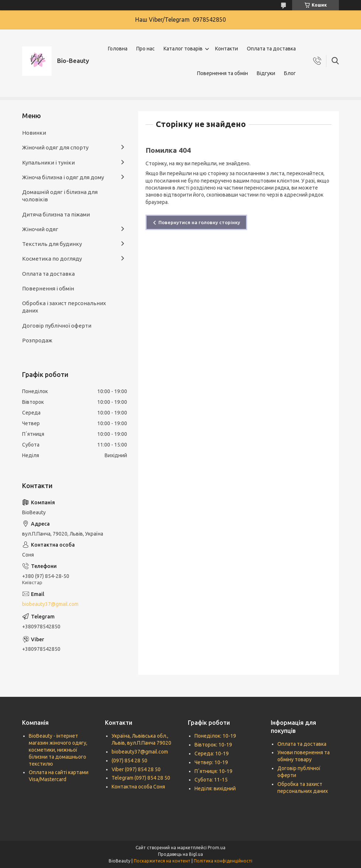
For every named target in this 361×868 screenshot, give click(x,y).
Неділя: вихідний (215, 788)
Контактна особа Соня (138, 787)
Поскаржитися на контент (162, 861)
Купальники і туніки (48, 163)
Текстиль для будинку (52, 244)
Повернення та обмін (222, 73)
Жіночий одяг (40, 229)
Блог (290, 73)
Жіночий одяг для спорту (55, 147)
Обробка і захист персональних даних (64, 307)
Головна (118, 49)
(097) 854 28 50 (129, 761)
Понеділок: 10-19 (215, 736)
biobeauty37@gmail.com (50, 604)
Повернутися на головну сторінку (199, 222)
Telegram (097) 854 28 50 (141, 778)
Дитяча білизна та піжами (56, 214)
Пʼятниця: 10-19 (213, 771)
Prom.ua (217, 848)
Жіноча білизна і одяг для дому (63, 177)
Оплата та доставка (271, 49)
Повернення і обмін (48, 288)
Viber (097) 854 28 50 (136, 769)
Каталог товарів (183, 49)
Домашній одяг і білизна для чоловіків (60, 196)
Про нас (146, 49)
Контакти (227, 49)
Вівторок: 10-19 (213, 745)
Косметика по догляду (52, 259)
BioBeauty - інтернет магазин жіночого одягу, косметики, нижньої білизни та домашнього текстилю (58, 750)
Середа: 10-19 (212, 754)
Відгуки (266, 73)
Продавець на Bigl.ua (180, 854)
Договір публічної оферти (57, 326)
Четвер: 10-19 (211, 762)
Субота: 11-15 (211, 780)
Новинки (34, 133)
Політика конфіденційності (223, 861)
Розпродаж (37, 340)
